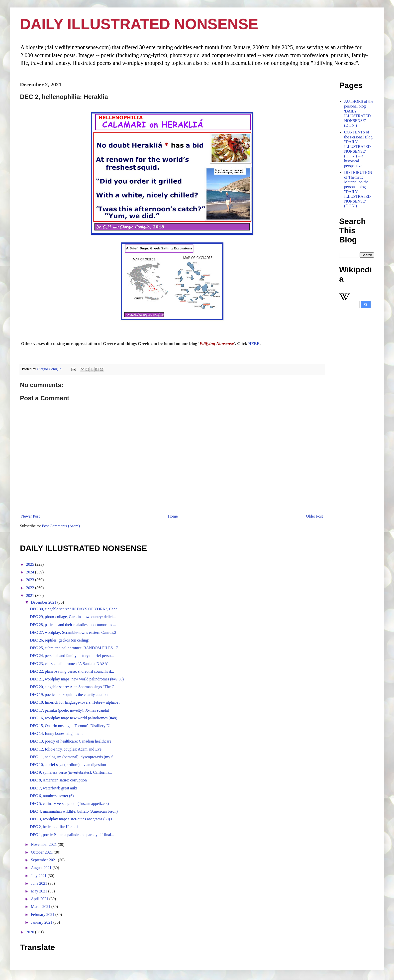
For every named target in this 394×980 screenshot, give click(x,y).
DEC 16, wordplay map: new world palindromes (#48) (74, 718)
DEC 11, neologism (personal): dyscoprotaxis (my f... (73, 757)
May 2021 (40, 891)
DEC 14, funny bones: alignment (56, 733)
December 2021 (44, 602)
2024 (31, 572)
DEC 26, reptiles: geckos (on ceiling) (60, 640)
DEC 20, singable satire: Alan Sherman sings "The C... (74, 687)
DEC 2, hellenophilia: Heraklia (55, 827)
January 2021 (42, 922)
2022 (31, 588)
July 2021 (39, 876)
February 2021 (43, 915)
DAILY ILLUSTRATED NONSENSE (139, 24)
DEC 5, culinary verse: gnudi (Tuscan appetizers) (69, 804)
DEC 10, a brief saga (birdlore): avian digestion (68, 765)
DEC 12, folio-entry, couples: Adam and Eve (66, 749)
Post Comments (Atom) (61, 526)
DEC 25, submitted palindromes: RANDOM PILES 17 (74, 648)
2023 (31, 580)
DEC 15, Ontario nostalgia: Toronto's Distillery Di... (72, 726)
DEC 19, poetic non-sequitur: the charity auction (69, 695)
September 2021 (44, 860)
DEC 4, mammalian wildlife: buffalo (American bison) (74, 811)
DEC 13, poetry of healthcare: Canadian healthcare (71, 741)
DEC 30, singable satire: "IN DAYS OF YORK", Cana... (75, 609)
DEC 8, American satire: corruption (58, 780)
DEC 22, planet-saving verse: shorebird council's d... (72, 671)
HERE (254, 344)
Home (173, 516)
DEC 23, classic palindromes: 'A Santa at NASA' (69, 664)
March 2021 (41, 907)
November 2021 (44, 844)
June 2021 (40, 883)
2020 (31, 932)
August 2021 (42, 868)
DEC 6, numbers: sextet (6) (52, 796)
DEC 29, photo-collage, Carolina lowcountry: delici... (73, 617)
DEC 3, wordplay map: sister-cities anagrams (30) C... (73, 819)
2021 (31, 596)
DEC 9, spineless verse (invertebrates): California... (71, 772)
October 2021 (42, 852)
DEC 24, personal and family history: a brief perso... (72, 656)
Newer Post (30, 516)
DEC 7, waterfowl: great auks (54, 788)
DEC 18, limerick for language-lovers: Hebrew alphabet (75, 702)
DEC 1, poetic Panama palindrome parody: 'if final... (72, 835)
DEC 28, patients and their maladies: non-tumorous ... (73, 625)
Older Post (314, 516)
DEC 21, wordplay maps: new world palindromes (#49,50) (77, 679)
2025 (31, 564)
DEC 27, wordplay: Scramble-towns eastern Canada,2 (73, 632)
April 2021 (40, 899)
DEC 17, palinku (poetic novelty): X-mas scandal (69, 710)
